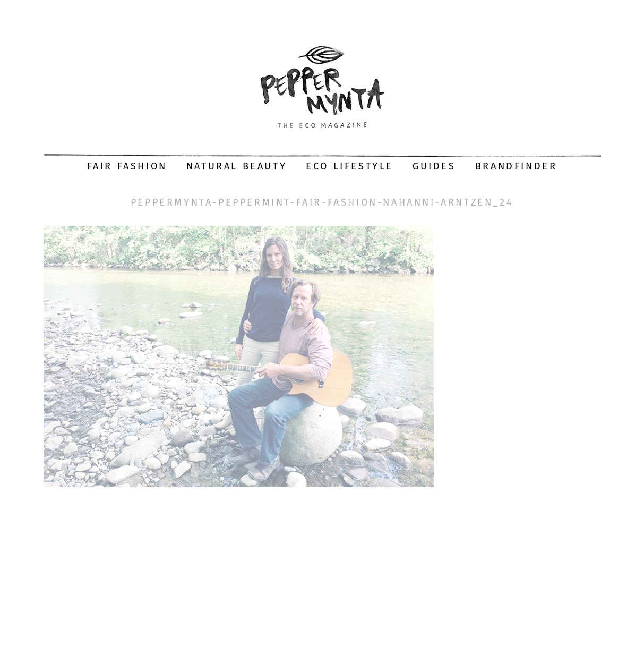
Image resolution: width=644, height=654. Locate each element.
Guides (434, 166)
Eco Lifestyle (350, 166)
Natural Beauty (237, 166)
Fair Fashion (127, 166)
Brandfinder (516, 166)
